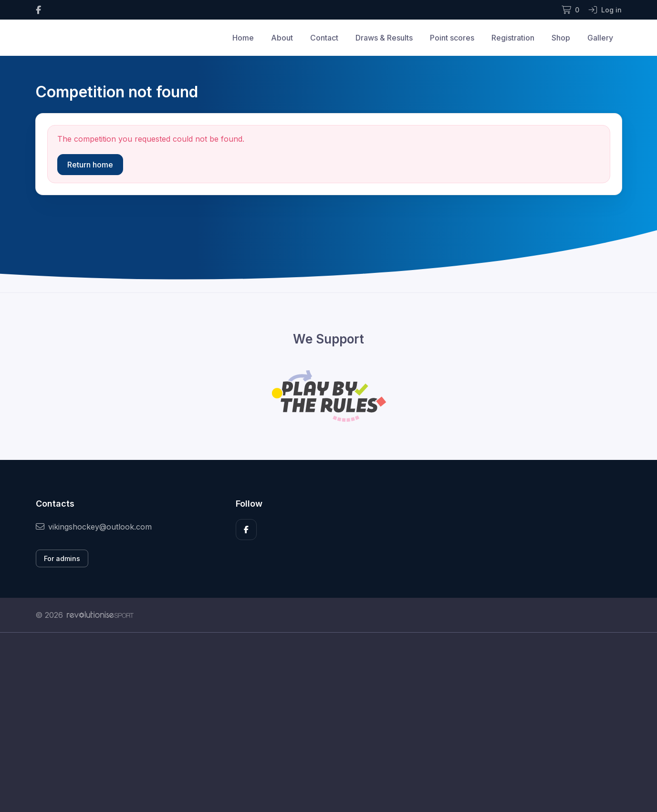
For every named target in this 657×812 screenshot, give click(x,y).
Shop (561, 38)
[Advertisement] (322, 722)
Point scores (452, 38)
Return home (90, 165)
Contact (324, 38)
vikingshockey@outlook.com (94, 527)
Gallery (600, 38)
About (282, 38)
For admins (62, 558)
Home (243, 38)
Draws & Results (384, 38)
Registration (513, 38)
